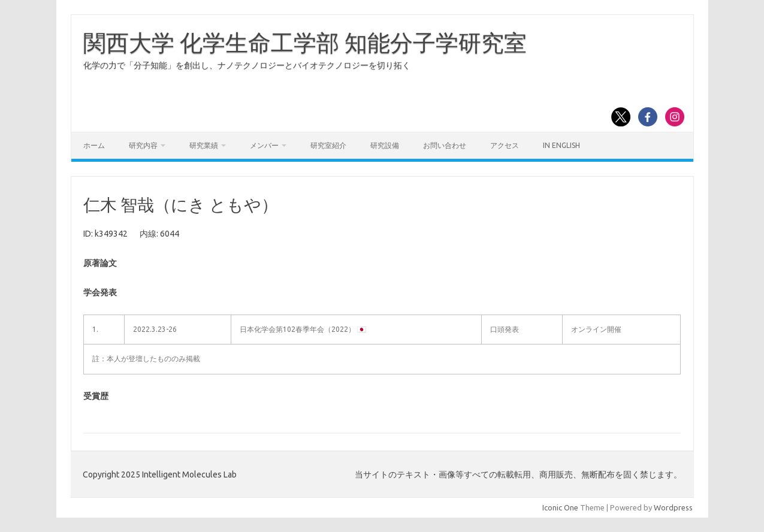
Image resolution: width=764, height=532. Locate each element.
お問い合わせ (445, 145)
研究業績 (204, 145)
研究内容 (143, 145)
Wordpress (673, 507)
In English (561, 145)
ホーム (94, 145)
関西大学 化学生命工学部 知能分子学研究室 (305, 43)
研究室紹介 (328, 145)
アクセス (505, 145)
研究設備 (385, 145)
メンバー (264, 145)
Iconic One (560, 507)
